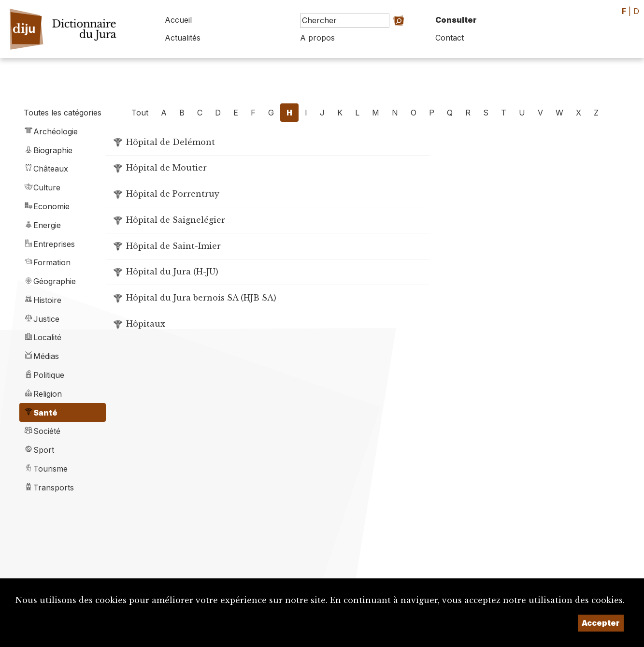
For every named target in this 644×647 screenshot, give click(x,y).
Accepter (601, 623)
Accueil (178, 20)
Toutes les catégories (63, 113)
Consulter (456, 20)
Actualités (183, 38)
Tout (140, 113)
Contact (450, 38)
